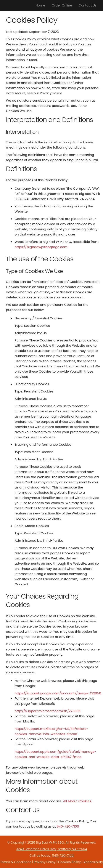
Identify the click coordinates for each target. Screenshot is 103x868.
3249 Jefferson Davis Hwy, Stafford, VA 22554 (51, 849)
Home (40, 5)
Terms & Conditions (16, 862)
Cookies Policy (69, 862)
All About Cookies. (78, 801)
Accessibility (93, 862)
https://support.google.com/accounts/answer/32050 (58, 693)
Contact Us (88, 5)
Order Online (62, 5)
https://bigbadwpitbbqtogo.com (41, 247)
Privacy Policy (45, 862)
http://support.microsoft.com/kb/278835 (48, 711)
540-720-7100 (68, 826)
